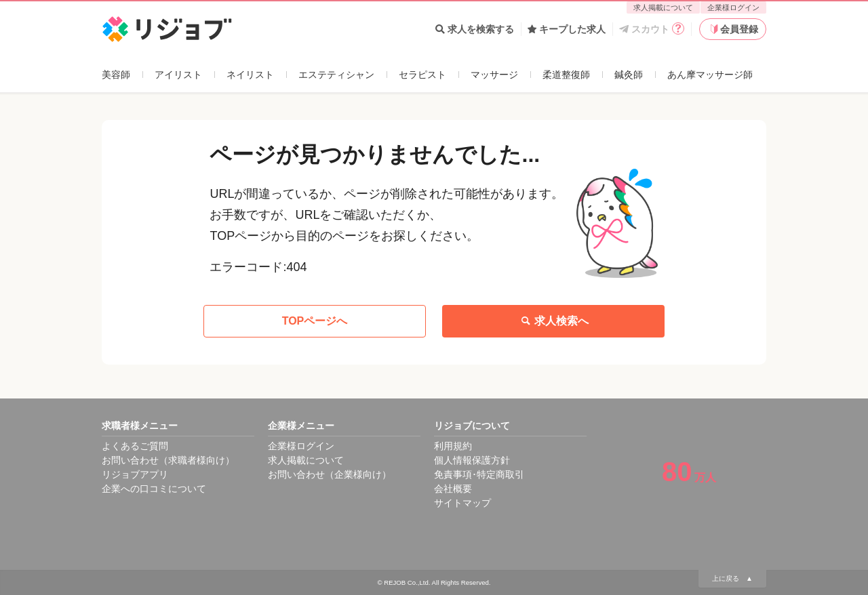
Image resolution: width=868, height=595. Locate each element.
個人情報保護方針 (472, 460)
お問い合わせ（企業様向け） (330, 474)
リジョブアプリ (135, 474)
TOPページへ (315, 321)
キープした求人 (567, 29)
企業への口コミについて (154, 489)
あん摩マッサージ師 (710, 75)
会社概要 (453, 489)
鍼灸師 (629, 75)
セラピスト (422, 75)
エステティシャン (336, 75)
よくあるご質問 (135, 446)
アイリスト (178, 75)
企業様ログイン (733, 7)
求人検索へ (553, 321)
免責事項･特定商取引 (479, 474)
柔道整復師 (566, 75)
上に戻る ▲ (732, 578)
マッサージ (494, 75)
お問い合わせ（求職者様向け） (168, 460)
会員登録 (733, 29)
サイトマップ (462, 503)
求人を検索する (475, 29)
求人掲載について (663, 7)
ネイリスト (250, 75)
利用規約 (453, 446)
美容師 (116, 75)
